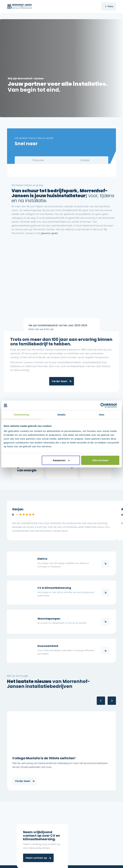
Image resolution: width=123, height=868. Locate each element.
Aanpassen (61, 460)
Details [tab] (61, 415)
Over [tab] (102, 415)
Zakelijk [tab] (85, 160)
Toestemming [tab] (21, 415)
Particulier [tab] (38, 160)
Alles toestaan (100, 460)
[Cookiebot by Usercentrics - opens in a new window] (105, 405)
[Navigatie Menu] (109, 6)
